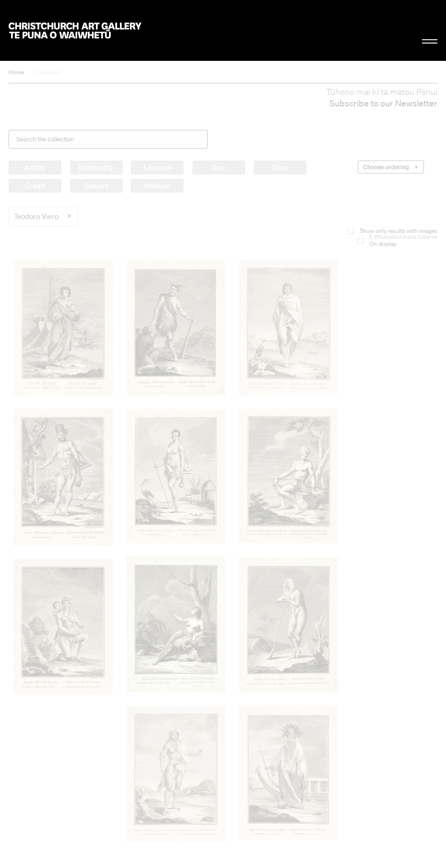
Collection (49, 72)
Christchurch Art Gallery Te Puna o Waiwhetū (75, 30)
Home (16, 72)
